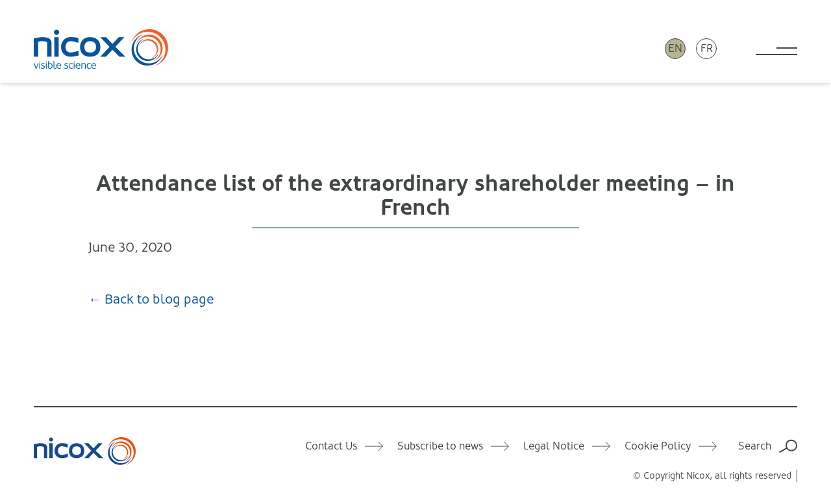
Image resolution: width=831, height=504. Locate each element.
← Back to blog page (151, 299)
